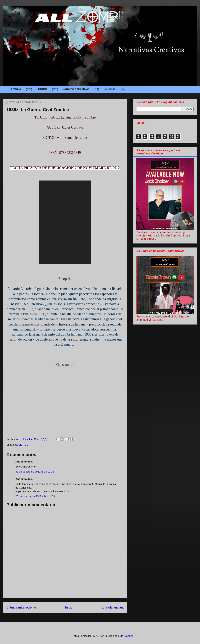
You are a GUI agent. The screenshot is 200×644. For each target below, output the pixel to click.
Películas (109, 89)
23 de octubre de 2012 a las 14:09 (35, 496)
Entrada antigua (113, 607)
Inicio (69, 607)
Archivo (16, 89)
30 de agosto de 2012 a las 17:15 (35, 472)
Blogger (128, 636)
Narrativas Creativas (76, 89)
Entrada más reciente (21, 607)
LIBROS (42, 89)
